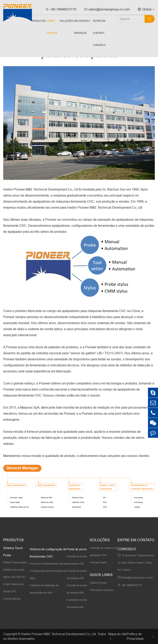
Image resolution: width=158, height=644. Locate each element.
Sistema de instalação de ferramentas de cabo (44, 589)
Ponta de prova (77, 549)
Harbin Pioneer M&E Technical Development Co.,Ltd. (59, 634)
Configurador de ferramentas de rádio (48, 574)
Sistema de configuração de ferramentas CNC (48, 553)
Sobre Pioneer (52, 27)
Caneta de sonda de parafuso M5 (77, 603)
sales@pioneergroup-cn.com (107, 9)
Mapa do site (117, 634)
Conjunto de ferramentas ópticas (48, 564)
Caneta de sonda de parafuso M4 (77, 589)
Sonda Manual (12, 599)
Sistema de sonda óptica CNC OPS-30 (14, 573)
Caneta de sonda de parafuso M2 (77, 560)
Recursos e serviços (82, 27)
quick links (101, 575)
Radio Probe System (15, 562)
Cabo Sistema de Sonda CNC (13, 588)
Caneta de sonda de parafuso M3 (77, 574)
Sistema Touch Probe (13, 552)
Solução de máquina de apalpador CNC (103, 552)
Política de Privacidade (135, 636)
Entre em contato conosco (99, 33)
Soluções (66, 21)
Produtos (39, 21)
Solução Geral (98, 562)
